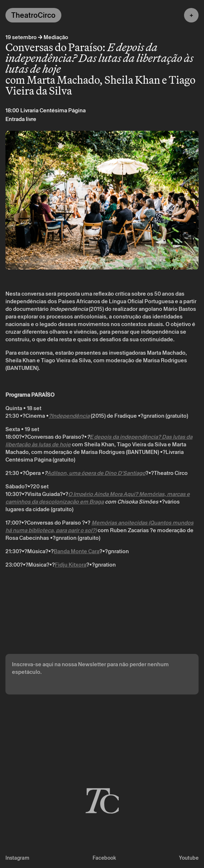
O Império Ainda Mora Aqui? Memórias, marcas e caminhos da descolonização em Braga (98, 498)
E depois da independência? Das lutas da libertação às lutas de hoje (99, 441)
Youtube (189, 858)
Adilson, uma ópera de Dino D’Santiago (96, 473)
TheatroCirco (33, 15)
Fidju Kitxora (71, 565)
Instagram (17, 858)
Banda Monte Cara (77, 551)
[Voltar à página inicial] (102, 800)
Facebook (104, 858)
